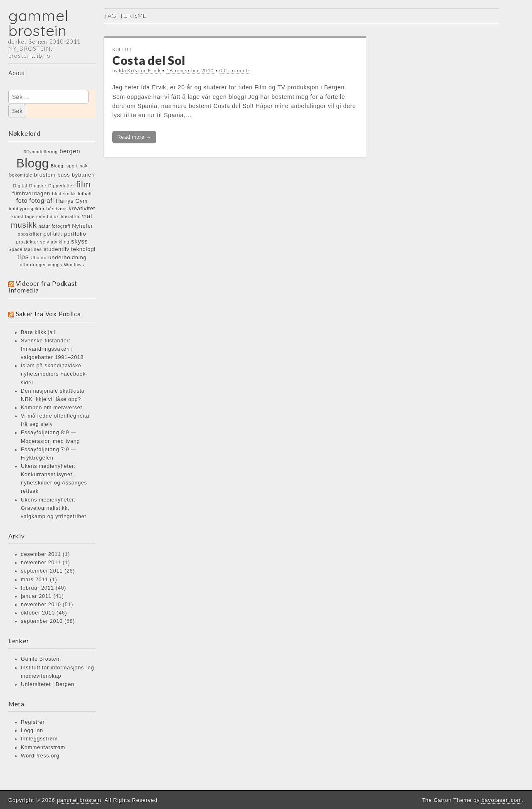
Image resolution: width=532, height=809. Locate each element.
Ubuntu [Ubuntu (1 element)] (39, 258)
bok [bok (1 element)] (83, 166)
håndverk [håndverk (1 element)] (57, 209)
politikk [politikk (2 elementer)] (53, 234)
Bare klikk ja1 (38, 332)
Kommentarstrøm (43, 748)
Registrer (33, 722)
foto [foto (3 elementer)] (22, 201)
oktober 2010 (38, 613)
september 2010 (42, 621)
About (17, 73)
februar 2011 (37, 588)
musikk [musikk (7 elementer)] (24, 225)
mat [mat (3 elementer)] (87, 216)
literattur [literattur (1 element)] (70, 216)
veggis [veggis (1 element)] (55, 265)
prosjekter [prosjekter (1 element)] (27, 242)
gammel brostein (38, 23)
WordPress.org (40, 756)
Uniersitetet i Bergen (48, 684)
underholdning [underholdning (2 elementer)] (67, 257)
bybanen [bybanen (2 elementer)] (83, 175)
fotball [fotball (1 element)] (85, 194)
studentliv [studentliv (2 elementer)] (57, 249)
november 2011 (41, 563)
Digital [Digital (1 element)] (20, 186)
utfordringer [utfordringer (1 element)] (33, 265)
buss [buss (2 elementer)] (64, 175)
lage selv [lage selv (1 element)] (35, 216)
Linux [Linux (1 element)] (53, 216)
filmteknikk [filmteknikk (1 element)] (64, 194)
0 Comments (235, 70)
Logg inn (32, 730)
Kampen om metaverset (52, 408)
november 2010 (41, 605)
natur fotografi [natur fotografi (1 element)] (54, 226)
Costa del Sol (149, 60)
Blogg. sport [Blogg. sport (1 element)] (64, 166)
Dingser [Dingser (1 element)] (38, 186)
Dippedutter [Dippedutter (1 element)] (61, 186)
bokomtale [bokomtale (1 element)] (21, 175)
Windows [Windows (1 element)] (74, 265)
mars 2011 (34, 580)
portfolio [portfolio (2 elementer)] (75, 234)
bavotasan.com (501, 800)
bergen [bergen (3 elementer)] (70, 151)
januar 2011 (36, 596)
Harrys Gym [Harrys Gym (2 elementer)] (72, 201)
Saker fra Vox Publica (48, 314)
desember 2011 (41, 554)
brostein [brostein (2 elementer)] (45, 175)
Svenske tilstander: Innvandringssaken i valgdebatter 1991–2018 (52, 349)
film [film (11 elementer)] (84, 184)
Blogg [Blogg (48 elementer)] (33, 163)
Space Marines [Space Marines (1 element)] (25, 249)
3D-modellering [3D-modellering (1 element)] (41, 152)
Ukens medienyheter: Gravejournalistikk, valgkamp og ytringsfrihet (54, 508)
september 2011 (42, 571)
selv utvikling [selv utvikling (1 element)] (55, 242)
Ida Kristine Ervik (140, 70)
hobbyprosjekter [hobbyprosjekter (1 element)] (27, 209)
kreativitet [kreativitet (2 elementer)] (82, 208)
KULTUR (122, 49)
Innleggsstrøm (39, 739)
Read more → (134, 137)
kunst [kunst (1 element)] (17, 216)
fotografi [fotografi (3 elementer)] (42, 201)
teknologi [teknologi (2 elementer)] (83, 249)
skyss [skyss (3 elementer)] (79, 241)
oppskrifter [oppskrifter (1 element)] (30, 234)
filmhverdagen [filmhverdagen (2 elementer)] (31, 193)
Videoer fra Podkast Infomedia (43, 287)
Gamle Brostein (41, 659)
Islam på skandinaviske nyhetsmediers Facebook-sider (54, 374)
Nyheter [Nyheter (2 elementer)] (83, 226)
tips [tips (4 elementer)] (23, 257)
